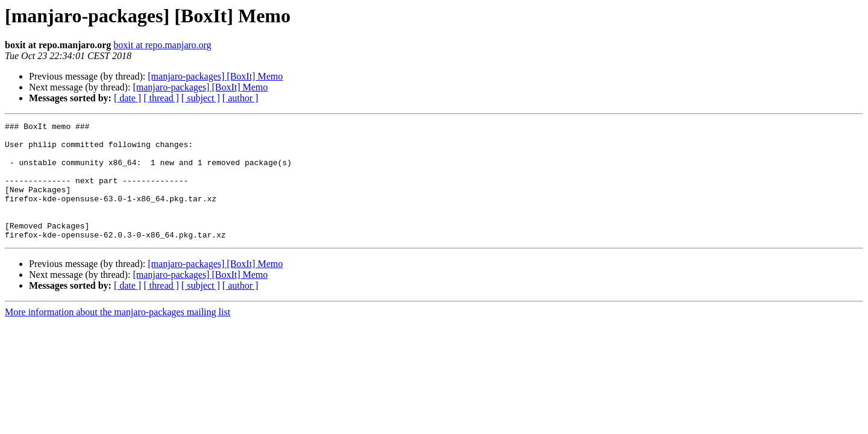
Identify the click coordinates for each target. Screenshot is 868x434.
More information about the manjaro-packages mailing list (118, 335)
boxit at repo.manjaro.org (162, 45)
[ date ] (127, 98)
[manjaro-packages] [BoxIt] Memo (215, 76)
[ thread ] (161, 98)
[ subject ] (201, 98)
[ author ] (241, 98)
